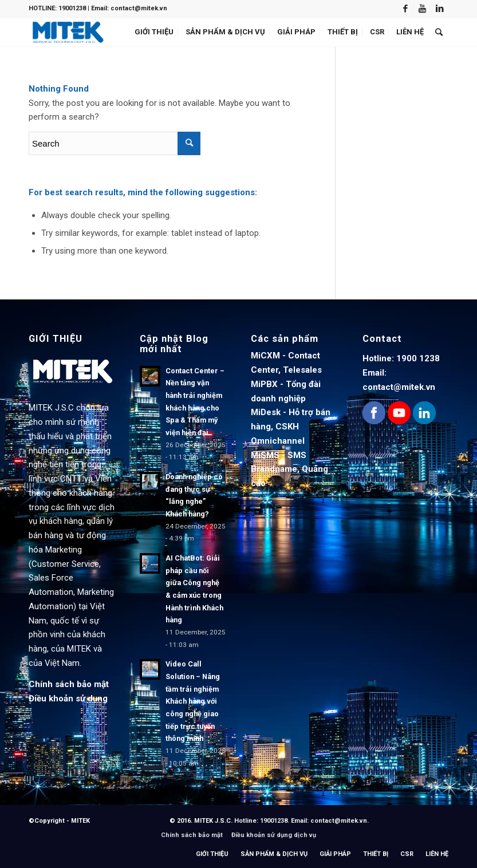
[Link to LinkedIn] (440, 9)
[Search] (439, 32)
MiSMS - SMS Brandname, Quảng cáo (289, 469)
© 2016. (182, 821)
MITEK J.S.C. (214, 821)
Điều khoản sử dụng (68, 699)
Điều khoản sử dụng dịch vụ (274, 835)
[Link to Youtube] (422, 9)
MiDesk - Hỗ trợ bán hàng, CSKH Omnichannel (291, 427)
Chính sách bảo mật (69, 684)
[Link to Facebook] (405, 9)
